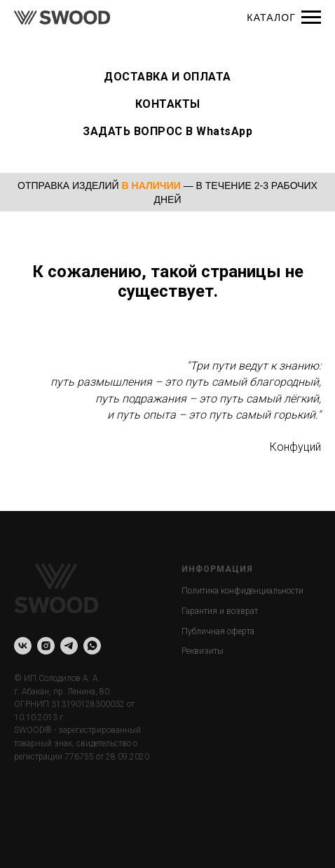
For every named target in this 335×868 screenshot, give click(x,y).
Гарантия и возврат (220, 611)
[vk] (23, 646)
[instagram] (46, 646)
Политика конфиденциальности (242, 591)
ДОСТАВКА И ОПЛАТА (167, 77)
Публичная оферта (218, 631)
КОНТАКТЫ (168, 104)
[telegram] (69, 646)
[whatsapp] (92, 646)
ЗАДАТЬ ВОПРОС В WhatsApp (167, 131)
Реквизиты (203, 651)
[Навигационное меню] (311, 17)
